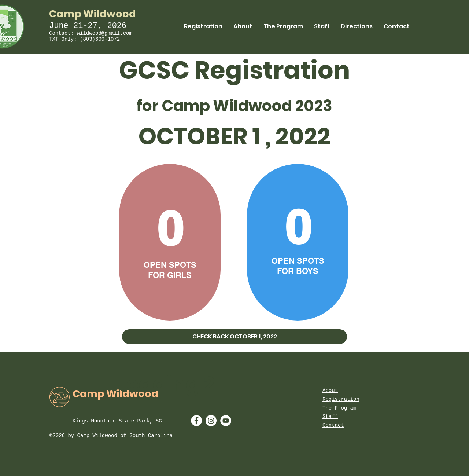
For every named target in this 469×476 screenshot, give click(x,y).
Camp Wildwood (93, 14)
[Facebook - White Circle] (196, 421)
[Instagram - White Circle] (211, 421)
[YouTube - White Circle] (226, 421)
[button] (234, 337)
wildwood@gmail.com (105, 33)
